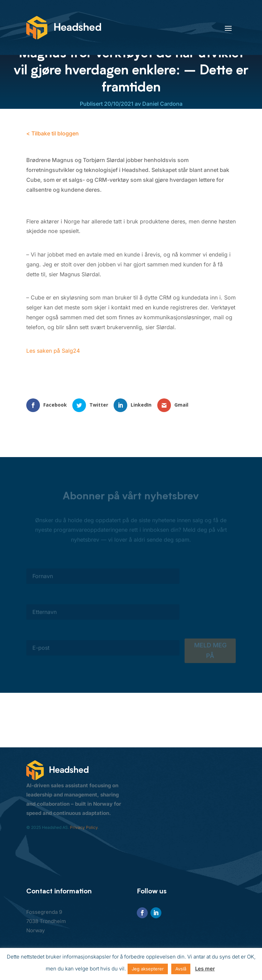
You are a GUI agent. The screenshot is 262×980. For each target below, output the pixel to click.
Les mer (205, 969)
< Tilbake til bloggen (53, 133)
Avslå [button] (181, 969)
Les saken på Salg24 (53, 351)
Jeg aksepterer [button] (148, 969)
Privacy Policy (84, 827)
